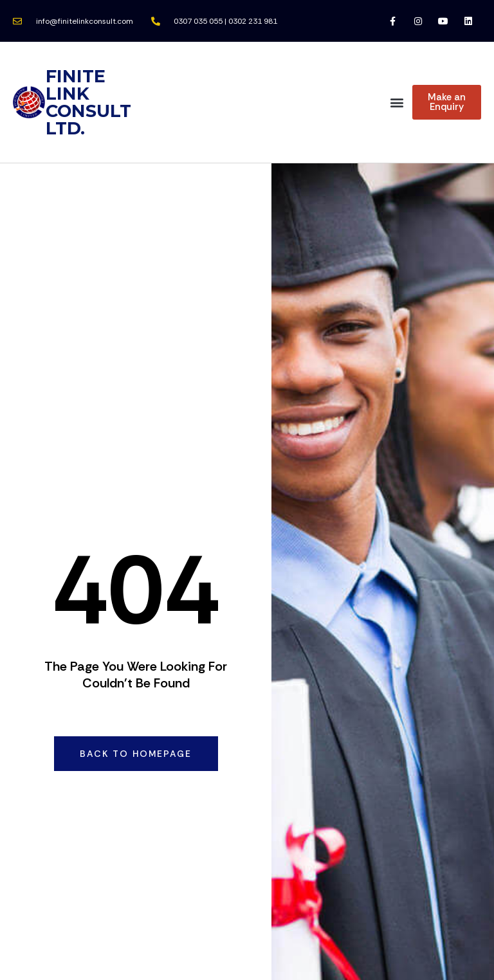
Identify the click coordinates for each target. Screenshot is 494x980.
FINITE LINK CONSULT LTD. (88, 102)
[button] (397, 103)
